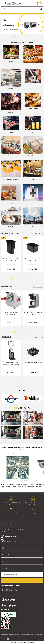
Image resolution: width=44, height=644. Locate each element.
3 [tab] (18, 37)
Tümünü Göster (38, 233)
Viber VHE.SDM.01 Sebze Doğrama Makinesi (11, 313)
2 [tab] (16, 37)
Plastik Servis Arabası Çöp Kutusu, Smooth (11, 260)
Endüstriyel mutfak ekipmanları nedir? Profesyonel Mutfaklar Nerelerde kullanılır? (15, 481)
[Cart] (42, 3)
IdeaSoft (13, 643)
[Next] (41, 399)
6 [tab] (24, 37)
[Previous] (3, 399)
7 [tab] (26, 37)
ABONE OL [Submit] (22, 580)
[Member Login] (38, 3)
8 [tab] (29, 37)
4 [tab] (20, 37)
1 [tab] (13, 37)
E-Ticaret (18, 643)
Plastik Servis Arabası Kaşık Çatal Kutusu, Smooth (33, 260)
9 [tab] (31, 37)
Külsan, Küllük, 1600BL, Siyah (33, 363)
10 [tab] (32, 278)
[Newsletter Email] (22, 574)
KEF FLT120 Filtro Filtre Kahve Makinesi (33, 313)
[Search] (22, 9)
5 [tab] (22, 37)
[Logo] (13, 3)
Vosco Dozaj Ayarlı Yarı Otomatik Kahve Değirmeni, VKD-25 (11, 364)
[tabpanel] (22, 25)
